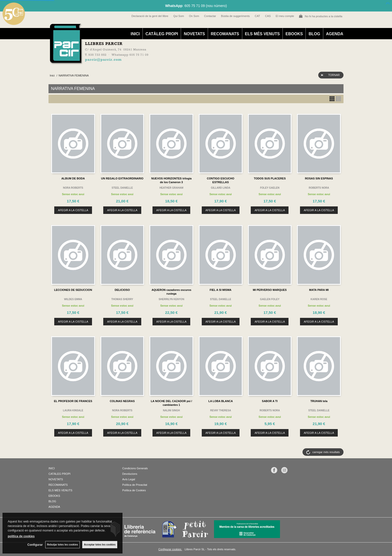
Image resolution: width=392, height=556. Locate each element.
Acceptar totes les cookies (100, 545)
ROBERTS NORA (319, 188)
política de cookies (21, 536)
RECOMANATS (225, 34)
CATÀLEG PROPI (162, 34)
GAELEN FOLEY (270, 299)
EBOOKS (294, 34)
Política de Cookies (134, 490)
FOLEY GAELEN (270, 188)
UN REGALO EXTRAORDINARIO (122, 178)
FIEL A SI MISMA (221, 290)
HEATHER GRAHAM (171, 188)
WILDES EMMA (73, 299)
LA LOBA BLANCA (221, 401)
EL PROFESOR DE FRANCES (73, 401)
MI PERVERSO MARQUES (270, 290)
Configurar (35, 545)
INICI (135, 34)
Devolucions (130, 474)
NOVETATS (194, 34)
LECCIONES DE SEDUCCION (73, 290)
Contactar (210, 16)
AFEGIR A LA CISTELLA (73, 210)
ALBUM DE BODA (73, 178)
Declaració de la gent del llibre (150, 16)
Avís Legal (129, 479)
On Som (194, 16)
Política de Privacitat (135, 485)
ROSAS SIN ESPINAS (319, 178)
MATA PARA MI (319, 290)
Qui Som (179, 16)
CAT (257, 16)
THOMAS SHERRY (122, 299)
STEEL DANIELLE (122, 188)
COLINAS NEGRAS (122, 401)
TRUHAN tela (319, 401)
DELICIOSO (122, 290)
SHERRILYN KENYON (171, 299)
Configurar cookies (170, 549)
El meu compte (285, 16)
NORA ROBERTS (73, 188)
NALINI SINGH (171, 410)
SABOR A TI (270, 401)
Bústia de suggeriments (235, 16)
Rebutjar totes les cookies (62, 545)
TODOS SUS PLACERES (270, 178)
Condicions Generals (135, 468)
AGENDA (335, 34)
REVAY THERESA (221, 410)
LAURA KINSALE (73, 410)
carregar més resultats (326, 452)
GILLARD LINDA (220, 188)
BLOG (314, 34)
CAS (268, 16)
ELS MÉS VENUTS (262, 34)
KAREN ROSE (319, 299)
